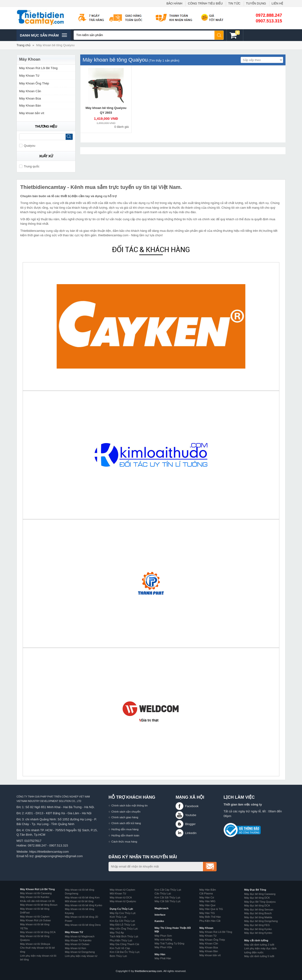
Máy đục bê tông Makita (258, 917)
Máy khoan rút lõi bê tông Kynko (84, 905)
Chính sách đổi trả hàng (126, 823)
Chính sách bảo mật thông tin (130, 805)
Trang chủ (23, 45)
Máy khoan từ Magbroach (80, 936)
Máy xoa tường (163, 939)
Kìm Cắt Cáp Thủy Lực (168, 890)
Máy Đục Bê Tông (255, 890)
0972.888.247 (269, 15)
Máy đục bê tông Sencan (259, 909)
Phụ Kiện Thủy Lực (121, 940)
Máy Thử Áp (117, 933)
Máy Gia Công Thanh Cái (124, 944)
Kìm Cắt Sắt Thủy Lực (167, 897)
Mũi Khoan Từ (118, 893)
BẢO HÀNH (174, 3)
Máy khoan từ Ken (75, 948)
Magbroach (161, 908)
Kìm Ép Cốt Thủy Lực (122, 921)
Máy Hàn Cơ (207, 897)
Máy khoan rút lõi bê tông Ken (82, 897)
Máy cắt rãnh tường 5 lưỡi (259, 956)
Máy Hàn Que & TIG (211, 909)
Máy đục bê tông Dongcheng (261, 921)
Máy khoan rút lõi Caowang (36, 893)
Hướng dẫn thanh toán (125, 835)
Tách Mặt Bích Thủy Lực (124, 936)
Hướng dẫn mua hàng (125, 829)
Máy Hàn (160, 954)
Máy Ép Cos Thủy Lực (123, 913)
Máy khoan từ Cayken (122, 890)
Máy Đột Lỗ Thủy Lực (122, 925)
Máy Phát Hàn (163, 958)
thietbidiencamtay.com (148, 971)
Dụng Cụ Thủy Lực (121, 909)
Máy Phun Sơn (163, 936)
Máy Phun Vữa (163, 947)
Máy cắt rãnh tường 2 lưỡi (259, 945)
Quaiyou (27, 146)
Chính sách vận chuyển (126, 812)
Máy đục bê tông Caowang (260, 894)
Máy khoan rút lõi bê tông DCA (38, 932)
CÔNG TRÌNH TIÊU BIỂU (205, 3)
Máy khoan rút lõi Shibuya (35, 944)
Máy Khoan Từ (29, 76)
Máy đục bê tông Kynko (258, 929)
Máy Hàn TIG (207, 913)
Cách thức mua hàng (124, 841)
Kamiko (159, 921)
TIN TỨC (234, 3)
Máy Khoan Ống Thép (34, 83)
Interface (160, 915)
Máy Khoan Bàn (30, 106)
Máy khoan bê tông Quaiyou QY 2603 (106, 110)
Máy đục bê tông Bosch (258, 913)
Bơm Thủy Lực (118, 956)
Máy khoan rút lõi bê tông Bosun (39, 905)
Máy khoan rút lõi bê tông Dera (83, 925)
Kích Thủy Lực (118, 917)
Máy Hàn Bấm (208, 890)
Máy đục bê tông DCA (257, 905)
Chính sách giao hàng (125, 817)
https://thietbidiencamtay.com (49, 852)
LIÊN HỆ (277, 3)
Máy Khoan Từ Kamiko (78, 940)
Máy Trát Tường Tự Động (169, 943)
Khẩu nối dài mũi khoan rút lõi (37, 901)
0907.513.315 (269, 21)
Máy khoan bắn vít (32, 113)
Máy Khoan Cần (30, 91)
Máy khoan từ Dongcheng (80, 952)
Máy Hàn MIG (207, 901)
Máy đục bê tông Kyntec (258, 933)
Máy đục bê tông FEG (257, 925)
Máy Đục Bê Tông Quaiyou (260, 902)
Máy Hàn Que (207, 905)
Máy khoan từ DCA (121, 897)
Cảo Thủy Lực (163, 893)
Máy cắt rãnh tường (256, 940)
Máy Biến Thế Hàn (210, 917)
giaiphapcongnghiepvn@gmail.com (59, 856)
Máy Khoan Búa (30, 98)
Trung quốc (29, 166)
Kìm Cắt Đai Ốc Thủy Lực (125, 952)
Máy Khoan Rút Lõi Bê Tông (38, 68)
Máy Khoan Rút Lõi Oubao (35, 920)
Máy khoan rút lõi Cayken (35, 917)
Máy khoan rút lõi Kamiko (35, 897)
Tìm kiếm (219, 35)
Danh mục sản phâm (43, 35)
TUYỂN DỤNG (256, 3)
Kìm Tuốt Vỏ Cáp (120, 948)
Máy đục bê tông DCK (257, 898)
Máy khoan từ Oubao (77, 944)
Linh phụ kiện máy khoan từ (81, 956)
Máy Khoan (206, 928)
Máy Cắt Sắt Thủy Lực (168, 901)
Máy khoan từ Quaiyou (123, 901)
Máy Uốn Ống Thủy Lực (124, 929)
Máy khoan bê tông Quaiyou (55, 45)
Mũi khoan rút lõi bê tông (79, 901)
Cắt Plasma (206, 893)
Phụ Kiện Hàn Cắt (210, 921)
